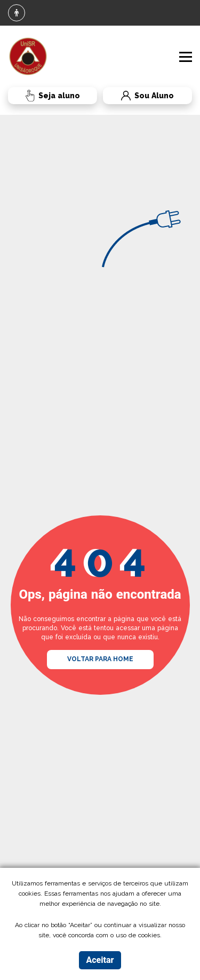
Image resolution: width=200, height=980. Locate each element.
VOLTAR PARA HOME (100, 659)
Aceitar (100, 960)
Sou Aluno (138, 96)
